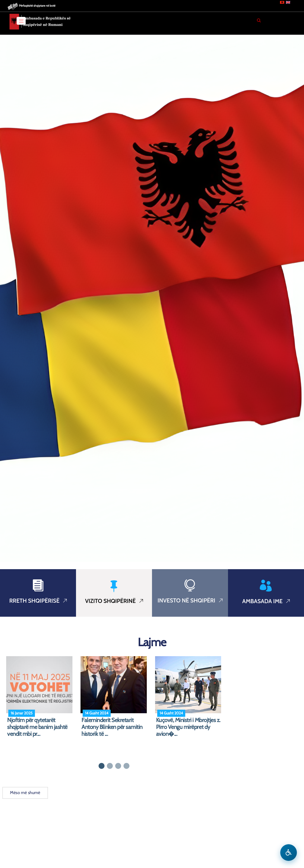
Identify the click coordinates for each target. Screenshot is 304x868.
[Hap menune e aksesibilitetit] (289, 853)
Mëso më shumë (25, 793)
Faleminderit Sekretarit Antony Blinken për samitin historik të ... (112, 727)
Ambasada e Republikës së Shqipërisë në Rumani (47, 21)
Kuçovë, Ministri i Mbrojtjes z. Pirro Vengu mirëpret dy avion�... (188, 727)
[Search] (259, 20)
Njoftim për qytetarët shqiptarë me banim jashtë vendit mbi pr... (37, 727)
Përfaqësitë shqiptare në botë (37, 6)
